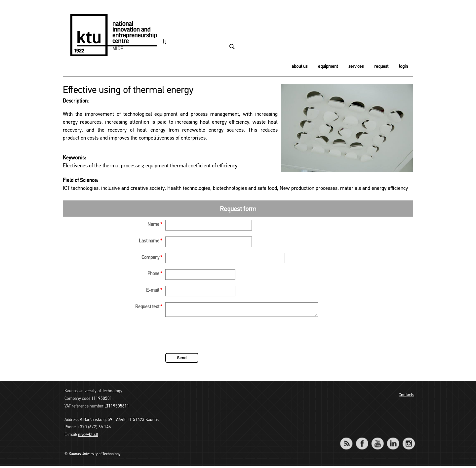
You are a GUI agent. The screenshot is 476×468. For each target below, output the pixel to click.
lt (165, 42)
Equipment (328, 67)
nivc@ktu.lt (88, 437)
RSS (349, 441)
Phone (155, 274)
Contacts (406, 397)
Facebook (362, 441)
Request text (149, 307)
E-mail (154, 291)
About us (299, 67)
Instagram (408, 441)
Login (403, 67)
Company (152, 258)
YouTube (377, 441)
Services (356, 67)
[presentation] (216, 338)
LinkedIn (393, 441)
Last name (150, 241)
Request (381, 67)
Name (155, 225)
